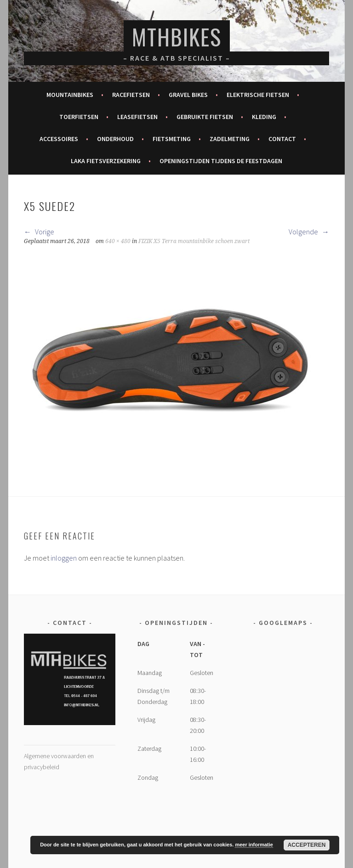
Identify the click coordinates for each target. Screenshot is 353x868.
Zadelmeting (230, 139)
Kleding (264, 117)
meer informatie (254, 845)
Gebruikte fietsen (205, 117)
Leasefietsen (137, 117)
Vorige (39, 232)
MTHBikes (177, 37)
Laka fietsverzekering (106, 161)
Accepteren (307, 845)
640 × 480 (118, 241)
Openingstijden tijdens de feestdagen (221, 161)
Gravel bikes (188, 95)
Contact (282, 139)
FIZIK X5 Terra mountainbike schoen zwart (194, 241)
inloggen (64, 558)
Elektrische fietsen (258, 95)
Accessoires (59, 139)
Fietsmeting (172, 139)
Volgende (309, 232)
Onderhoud (115, 139)
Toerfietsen (79, 117)
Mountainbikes (70, 95)
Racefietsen (131, 95)
